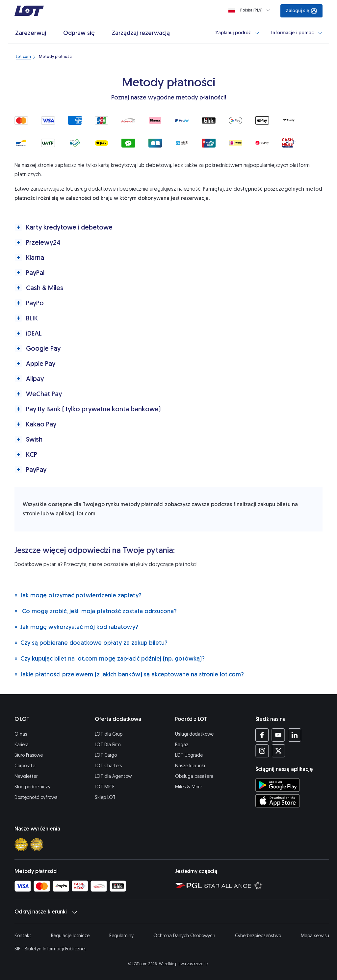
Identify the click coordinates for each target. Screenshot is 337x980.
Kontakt (23, 936)
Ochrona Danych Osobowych (184, 936)
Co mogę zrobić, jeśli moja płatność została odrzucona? (96, 611)
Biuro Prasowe (29, 755)
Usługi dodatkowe (194, 734)
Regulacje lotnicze (70, 936)
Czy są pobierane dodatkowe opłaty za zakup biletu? (91, 643)
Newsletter (26, 776)
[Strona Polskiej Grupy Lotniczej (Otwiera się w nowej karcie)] (188, 885)
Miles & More (189, 787)
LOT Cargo (106, 755)
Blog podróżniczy (32, 787)
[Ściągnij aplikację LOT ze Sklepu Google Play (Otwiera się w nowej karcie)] (278, 785)
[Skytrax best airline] (37, 845)
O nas (21, 734)
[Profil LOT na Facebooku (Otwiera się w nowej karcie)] (262, 735)
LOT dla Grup (109, 734)
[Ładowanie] (251, 10)
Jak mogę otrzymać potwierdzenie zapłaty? (78, 595)
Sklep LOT (105, 797)
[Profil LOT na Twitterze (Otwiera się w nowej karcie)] (278, 751)
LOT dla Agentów (113, 776)
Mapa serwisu (315, 936)
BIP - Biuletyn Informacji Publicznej (50, 949)
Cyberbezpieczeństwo (258, 936)
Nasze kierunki (190, 766)
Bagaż (182, 745)
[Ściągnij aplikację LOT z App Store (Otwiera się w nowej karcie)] (278, 801)
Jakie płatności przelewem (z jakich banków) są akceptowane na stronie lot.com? (129, 674)
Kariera (22, 745)
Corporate (25, 766)
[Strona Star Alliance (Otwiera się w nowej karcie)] (233, 885)
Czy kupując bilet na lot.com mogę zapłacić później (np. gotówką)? (110, 658)
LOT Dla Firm (108, 745)
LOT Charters (108, 766)
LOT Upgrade (189, 755)
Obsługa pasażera (194, 776)
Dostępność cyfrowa (36, 797)
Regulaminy (121, 936)
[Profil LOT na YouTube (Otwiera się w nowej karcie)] (278, 735)
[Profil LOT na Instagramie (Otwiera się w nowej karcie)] (262, 751)
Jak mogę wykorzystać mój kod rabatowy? (76, 627)
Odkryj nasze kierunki (46, 912)
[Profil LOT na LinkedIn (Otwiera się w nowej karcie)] (294, 735)
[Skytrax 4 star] (21, 845)
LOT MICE (104, 787)
